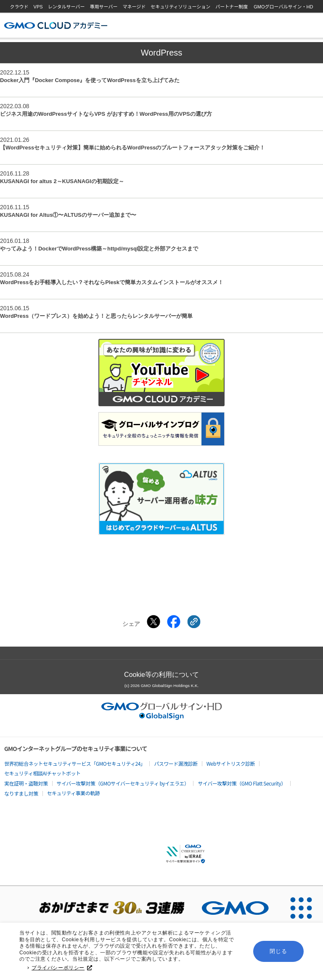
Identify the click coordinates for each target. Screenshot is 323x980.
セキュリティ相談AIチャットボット (42, 773)
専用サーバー (104, 7)
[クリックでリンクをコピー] (194, 622)
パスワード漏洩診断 (176, 763)
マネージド (134, 7)
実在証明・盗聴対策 (26, 783)
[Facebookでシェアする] (174, 622)
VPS (38, 7)
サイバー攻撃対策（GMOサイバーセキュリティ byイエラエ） (123, 783)
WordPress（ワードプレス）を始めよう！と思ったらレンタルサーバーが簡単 (96, 316)
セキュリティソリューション (180, 7)
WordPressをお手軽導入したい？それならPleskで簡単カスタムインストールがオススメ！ (112, 282)
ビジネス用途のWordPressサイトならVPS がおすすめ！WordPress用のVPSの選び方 (106, 114)
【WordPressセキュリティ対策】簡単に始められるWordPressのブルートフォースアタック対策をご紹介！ (132, 148)
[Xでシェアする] (154, 622)
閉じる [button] (278, 952)
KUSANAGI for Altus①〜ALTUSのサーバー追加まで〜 (68, 215)
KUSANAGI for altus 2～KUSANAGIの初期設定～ (62, 181)
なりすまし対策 (21, 793)
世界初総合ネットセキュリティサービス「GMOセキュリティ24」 (75, 763)
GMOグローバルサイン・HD (283, 7)
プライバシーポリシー (62, 968)
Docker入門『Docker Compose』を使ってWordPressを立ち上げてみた (90, 80)
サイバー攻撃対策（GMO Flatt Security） (242, 783)
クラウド (19, 7)
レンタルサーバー (66, 7)
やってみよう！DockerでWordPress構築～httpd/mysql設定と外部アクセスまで (99, 249)
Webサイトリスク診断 (231, 763)
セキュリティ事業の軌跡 (74, 793)
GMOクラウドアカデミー (56, 25)
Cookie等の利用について (161, 675)
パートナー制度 (232, 7)
